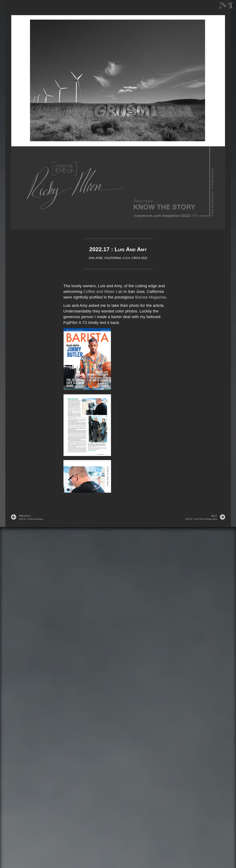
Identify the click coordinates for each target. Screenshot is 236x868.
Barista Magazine (151, 297)
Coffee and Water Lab (103, 292)
